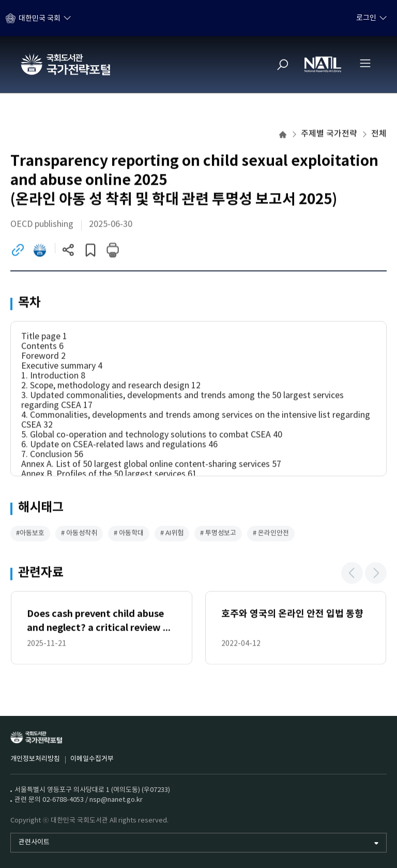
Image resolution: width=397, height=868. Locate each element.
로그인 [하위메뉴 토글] (366, 18)
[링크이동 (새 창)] (18, 251)
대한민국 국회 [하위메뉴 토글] (40, 18)
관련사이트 (34, 842)
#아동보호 (30, 534)
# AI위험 (172, 534)
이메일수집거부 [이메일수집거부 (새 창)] (92, 759)
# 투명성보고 (218, 534)
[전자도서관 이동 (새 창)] (40, 251)
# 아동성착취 (79, 534)
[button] (352, 574)
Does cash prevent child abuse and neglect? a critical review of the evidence (100, 623)
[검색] (283, 65)
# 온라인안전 (271, 534)
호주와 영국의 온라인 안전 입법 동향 (292, 615)
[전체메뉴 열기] (365, 63)
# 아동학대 (129, 534)
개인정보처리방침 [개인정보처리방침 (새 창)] (35, 759)
